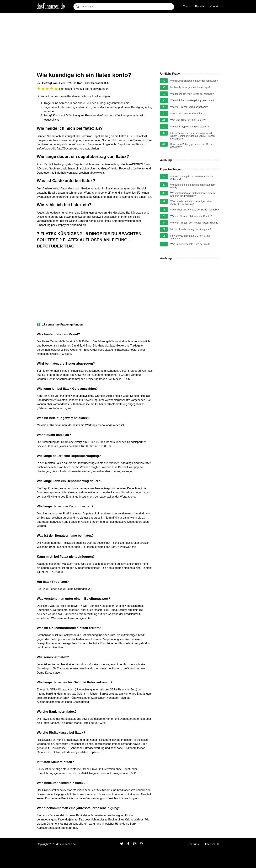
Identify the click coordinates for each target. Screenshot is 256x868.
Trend (186, 6)
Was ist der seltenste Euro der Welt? (190, 244)
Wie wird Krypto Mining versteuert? (190, 127)
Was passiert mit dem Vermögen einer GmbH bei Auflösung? (191, 203)
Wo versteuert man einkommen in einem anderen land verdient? (193, 194)
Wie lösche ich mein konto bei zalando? (192, 94)
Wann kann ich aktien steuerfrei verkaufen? (194, 81)
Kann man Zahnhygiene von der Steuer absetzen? (192, 146)
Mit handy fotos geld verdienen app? (190, 87)
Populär (200, 6)
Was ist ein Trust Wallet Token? (187, 113)
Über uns (193, 844)
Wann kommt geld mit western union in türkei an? (192, 178)
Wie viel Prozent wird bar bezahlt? (189, 107)
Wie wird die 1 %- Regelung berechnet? (192, 100)
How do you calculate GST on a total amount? (190, 237)
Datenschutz (212, 844)
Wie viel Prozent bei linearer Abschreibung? (194, 223)
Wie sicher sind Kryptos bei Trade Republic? (195, 210)
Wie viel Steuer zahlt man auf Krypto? (191, 216)
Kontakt (215, 6)
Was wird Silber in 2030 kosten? (188, 120)
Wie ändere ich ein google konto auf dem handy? (193, 186)
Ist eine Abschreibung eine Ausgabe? (191, 229)
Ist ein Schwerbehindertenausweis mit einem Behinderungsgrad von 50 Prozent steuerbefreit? (193, 136)
